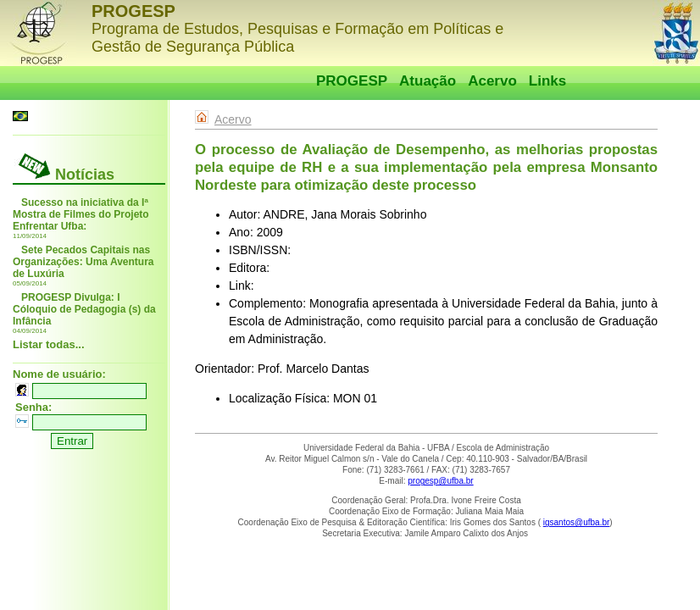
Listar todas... (49, 344)
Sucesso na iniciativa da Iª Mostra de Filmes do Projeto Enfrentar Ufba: (81, 214)
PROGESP (352, 81)
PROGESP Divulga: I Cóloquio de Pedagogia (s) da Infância (84, 309)
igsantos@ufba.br (577, 522)
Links (547, 81)
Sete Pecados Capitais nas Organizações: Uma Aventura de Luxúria (83, 262)
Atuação (428, 81)
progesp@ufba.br (440, 481)
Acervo (492, 81)
